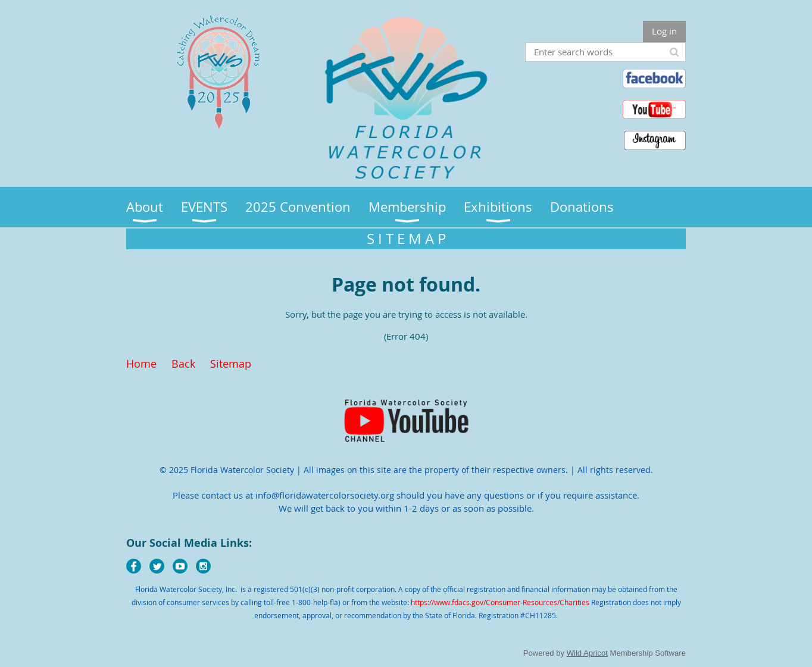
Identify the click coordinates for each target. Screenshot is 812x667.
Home (141, 364)
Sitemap (231, 364)
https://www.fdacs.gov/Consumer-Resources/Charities (500, 602)
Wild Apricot (587, 653)
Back (183, 364)
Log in (664, 31)
